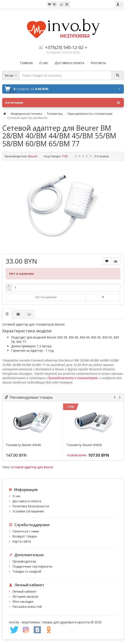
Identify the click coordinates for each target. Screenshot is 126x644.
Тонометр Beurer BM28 (84, 445)
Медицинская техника (26, 114)
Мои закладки (23, 601)
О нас (17, 496)
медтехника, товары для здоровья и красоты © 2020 (62, 622)
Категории (63, 103)
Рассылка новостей (27, 607)
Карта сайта (22, 541)
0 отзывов (102, 156)
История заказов (25, 596)
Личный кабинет (25, 591)
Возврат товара (25, 536)
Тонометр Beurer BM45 (23, 445)
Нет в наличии (46, 297)
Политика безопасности (31, 506)
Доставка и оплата (27, 501)
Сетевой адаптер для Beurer (32, 467)
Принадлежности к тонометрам (90, 114)
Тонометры (55, 114)
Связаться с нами (26, 531)
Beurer (33, 156)
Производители (24, 561)
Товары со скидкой (27, 571)
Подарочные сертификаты (32, 566)
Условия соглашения (28, 511)
